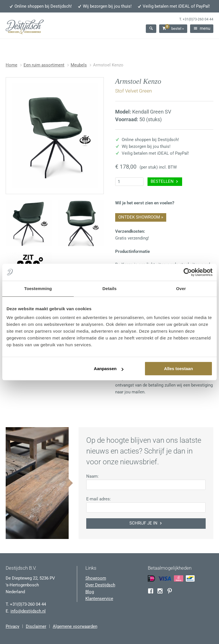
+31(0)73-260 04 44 (198, 19)
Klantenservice (99, 599)
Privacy (12, 626)
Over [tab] (181, 289)
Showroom (96, 578)
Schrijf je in (146, 523)
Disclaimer (36, 626)
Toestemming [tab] (38, 289)
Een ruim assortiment (44, 65)
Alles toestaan (178, 369)
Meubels (79, 65)
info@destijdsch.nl (28, 611)
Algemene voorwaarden (75, 626)
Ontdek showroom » (141, 217)
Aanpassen (109, 369)
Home (11, 65)
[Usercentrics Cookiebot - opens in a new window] (188, 272)
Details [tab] (109, 289)
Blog (90, 592)
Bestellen (165, 181)
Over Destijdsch (100, 585)
